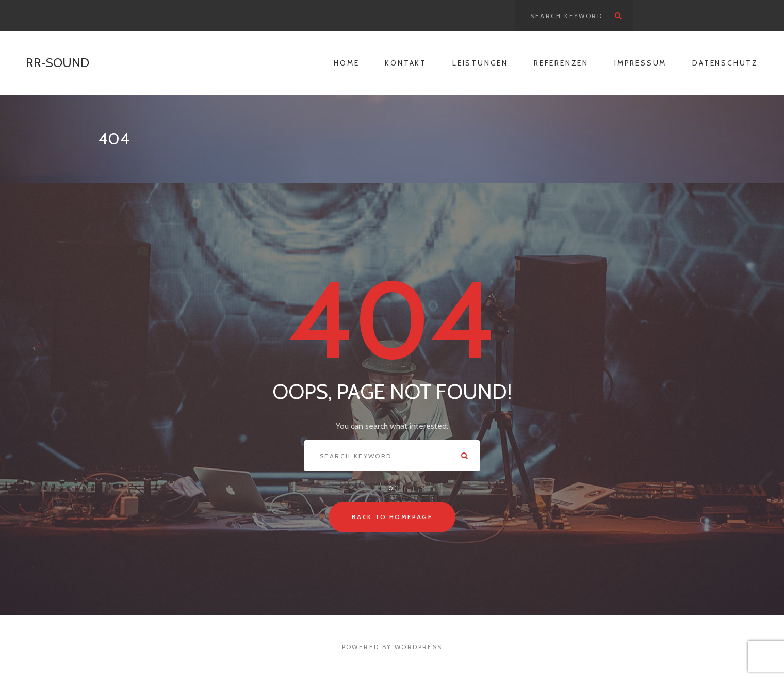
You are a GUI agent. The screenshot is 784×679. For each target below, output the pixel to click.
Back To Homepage (392, 517)
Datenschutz (725, 63)
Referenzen (561, 63)
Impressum (640, 63)
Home (346, 63)
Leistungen (480, 63)
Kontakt (406, 63)
